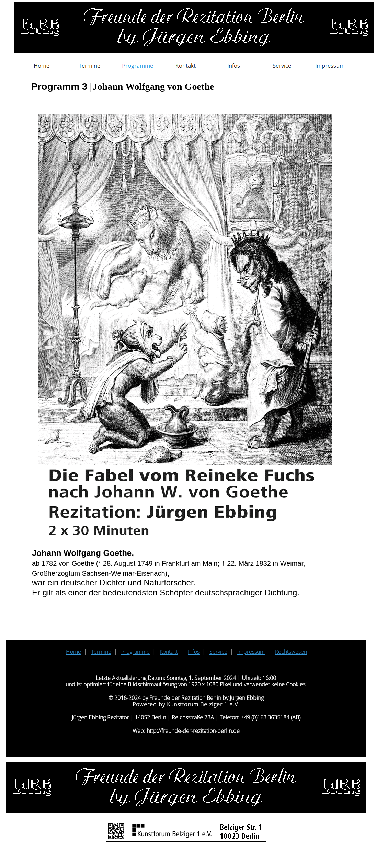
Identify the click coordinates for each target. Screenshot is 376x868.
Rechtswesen (291, 652)
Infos (194, 652)
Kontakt (169, 652)
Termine (101, 652)
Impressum (251, 652)
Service (218, 652)
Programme (135, 652)
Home (73, 652)
